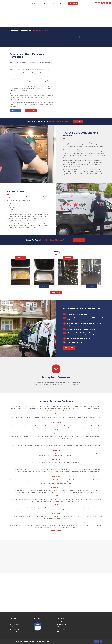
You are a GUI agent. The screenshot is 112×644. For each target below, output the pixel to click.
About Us (60, 622)
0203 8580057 (103, 3)
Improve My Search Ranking (44, 641)
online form (36, 225)
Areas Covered (62, 624)
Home (49, 20)
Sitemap (60, 632)
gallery (12, 91)
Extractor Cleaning (15, 624)
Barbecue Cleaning (15, 632)
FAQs (59, 627)
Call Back (78, 121)
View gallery (56, 292)
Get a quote (15, 111)
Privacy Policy (61, 629)
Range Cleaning (14, 629)
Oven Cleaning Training (16, 622)
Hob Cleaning (13, 627)
